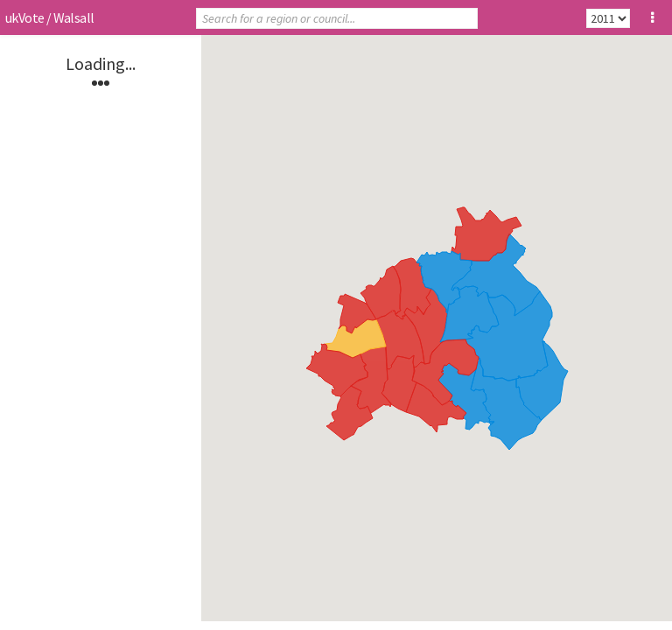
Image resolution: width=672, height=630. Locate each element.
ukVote (24, 17)
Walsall (74, 17)
